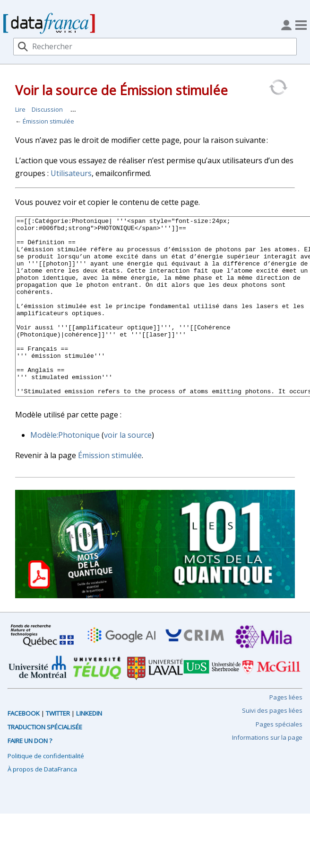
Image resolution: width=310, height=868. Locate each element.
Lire (20, 109)
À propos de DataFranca (42, 805)
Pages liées (286, 733)
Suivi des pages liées (272, 746)
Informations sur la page (267, 773)
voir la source (128, 470)
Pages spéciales (279, 760)
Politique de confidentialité (46, 791)
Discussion (47, 109)
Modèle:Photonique (65, 470)
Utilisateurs (71, 173)
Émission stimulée (48, 121)
